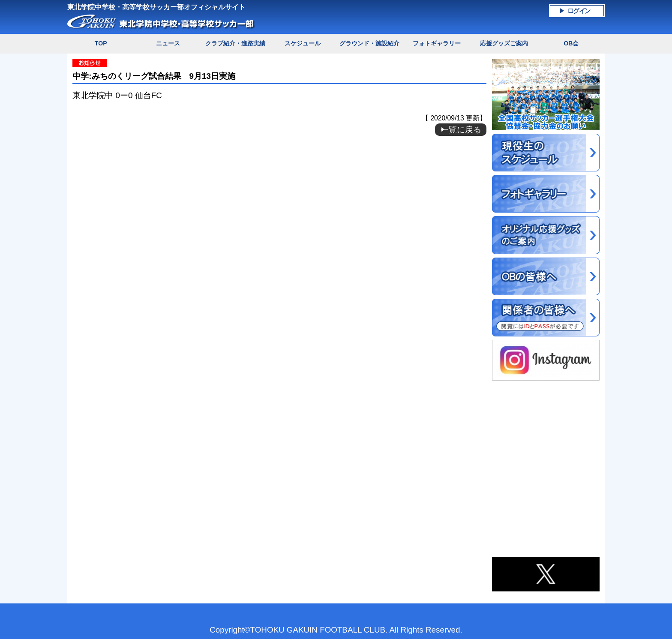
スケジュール (303, 43)
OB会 (571, 43)
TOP (101, 43)
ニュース (168, 43)
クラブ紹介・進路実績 (235, 43)
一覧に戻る (461, 130)
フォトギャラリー (437, 43)
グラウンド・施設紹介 (369, 43)
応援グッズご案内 (504, 43)
